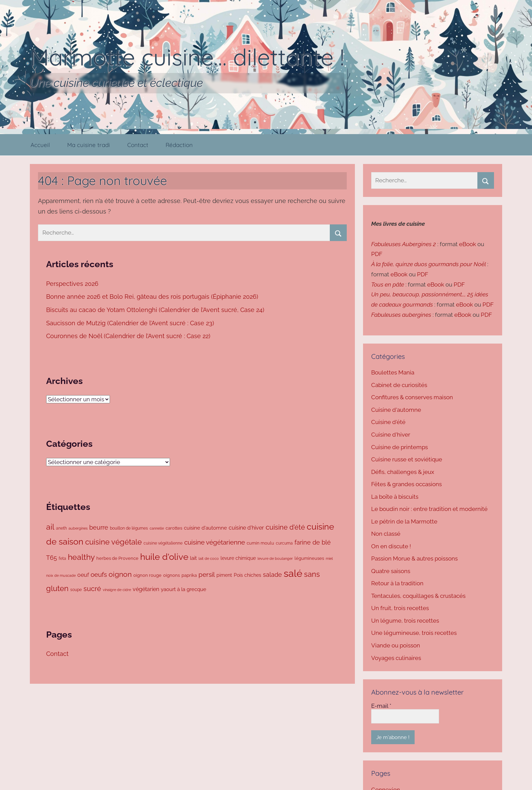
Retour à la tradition (397, 583)
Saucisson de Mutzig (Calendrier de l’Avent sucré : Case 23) (131, 323)
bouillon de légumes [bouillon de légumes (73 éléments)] (129, 528)
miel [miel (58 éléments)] (329, 559)
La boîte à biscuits (395, 497)
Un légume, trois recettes (405, 621)
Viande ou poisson (396, 645)
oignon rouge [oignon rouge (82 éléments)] (147, 575)
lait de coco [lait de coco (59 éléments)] (209, 559)
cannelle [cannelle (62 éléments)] (157, 528)
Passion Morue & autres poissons (414, 558)
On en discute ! (391, 546)
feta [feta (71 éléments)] (62, 558)
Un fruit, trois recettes (400, 608)
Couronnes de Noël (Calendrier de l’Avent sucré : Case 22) (129, 336)
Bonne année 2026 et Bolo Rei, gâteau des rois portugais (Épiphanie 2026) (152, 297)
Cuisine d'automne (396, 410)
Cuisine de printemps (400, 447)
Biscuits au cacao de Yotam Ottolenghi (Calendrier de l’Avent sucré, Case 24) (156, 310)
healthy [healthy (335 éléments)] (81, 557)
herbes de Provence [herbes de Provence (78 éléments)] (117, 558)
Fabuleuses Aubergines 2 (404, 244)
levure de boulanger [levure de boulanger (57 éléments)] (275, 558)
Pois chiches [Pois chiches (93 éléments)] (248, 575)
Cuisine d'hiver (391, 435)
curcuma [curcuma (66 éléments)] (284, 543)
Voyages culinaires (396, 658)
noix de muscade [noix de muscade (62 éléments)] (61, 575)
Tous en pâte (388, 284)
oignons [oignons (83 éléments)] (172, 575)
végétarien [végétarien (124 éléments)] (146, 589)
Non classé (386, 534)
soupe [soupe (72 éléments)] (76, 590)
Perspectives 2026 (73, 284)
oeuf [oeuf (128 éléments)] (83, 575)
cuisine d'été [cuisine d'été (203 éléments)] (285, 527)
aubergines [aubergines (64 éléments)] (78, 528)
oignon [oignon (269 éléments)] (120, 574)
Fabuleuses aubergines (401, 315)
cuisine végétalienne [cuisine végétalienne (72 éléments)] (163, 543)
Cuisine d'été (388, 422)
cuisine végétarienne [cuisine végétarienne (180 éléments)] (215, 542)
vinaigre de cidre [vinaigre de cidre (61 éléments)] (117, 590)
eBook (468, 244)
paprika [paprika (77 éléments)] (189, 575)
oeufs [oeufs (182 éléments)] (99, 574)
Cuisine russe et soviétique (407, 459)
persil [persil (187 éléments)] (207, 574)
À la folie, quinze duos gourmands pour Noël (429, 264)
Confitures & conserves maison (412, 397)
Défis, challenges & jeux (403, 472)
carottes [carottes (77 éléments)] (174, 528)
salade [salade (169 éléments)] (272, 575)
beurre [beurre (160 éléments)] (99, 527)
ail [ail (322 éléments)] (50, 527)
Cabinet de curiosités (399, 385)
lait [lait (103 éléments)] (193, 558)
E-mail (381, 706)
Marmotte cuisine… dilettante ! (187, 57)
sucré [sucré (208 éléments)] (92, 589)
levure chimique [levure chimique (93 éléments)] (238, 558)
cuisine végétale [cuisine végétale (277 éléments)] (113, 542)
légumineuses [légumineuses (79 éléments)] (309, 558)
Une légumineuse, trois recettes (414, 633)
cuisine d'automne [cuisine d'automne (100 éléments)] (205, 528)
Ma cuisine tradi (89, 145)
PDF (377, 254)
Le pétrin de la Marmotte (404, 521)
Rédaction (179, 145)
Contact (138, 145)
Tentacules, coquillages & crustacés (418, 596)
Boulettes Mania (393, 372)
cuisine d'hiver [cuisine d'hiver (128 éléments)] (246, 528)
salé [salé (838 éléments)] (293, 573)
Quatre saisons (391, 571)
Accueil (40, 145)
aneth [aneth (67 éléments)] (61, 528)
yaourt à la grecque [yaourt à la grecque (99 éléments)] (184, 589)
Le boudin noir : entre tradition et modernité (429, 509)
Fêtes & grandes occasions (406, 484)
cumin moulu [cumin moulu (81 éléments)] (260, 543)
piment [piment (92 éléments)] (224, 575)
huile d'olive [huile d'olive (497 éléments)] (164, 557)
